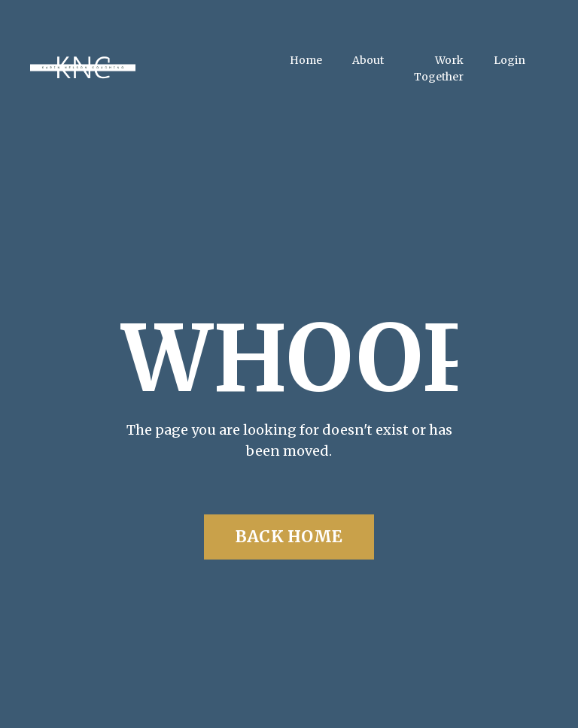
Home (306, 60)
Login (510, 60)
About (368, 60)
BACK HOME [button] (289, 537)
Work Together (439, 68)
